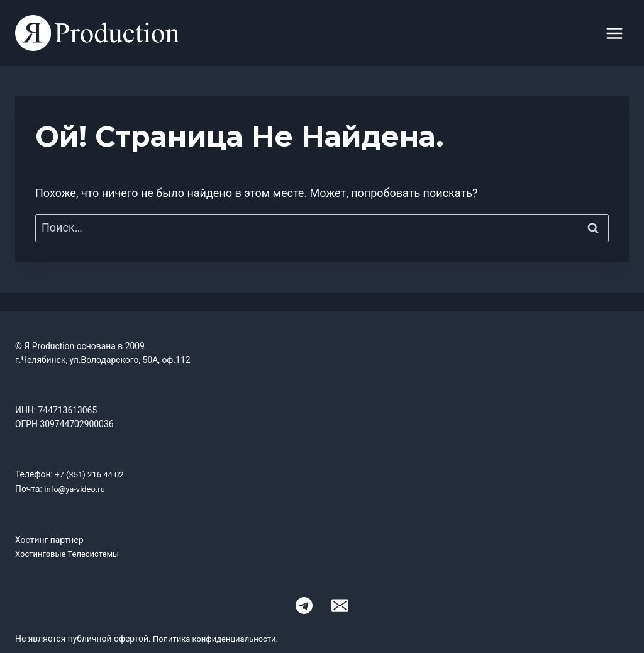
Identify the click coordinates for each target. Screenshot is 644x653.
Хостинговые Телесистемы (71, 553)
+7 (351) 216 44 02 (92, 474)
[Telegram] (304, 605)
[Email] (340, 605)
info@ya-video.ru (76, 489)
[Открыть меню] (614, 33)
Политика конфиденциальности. (220, 637)
